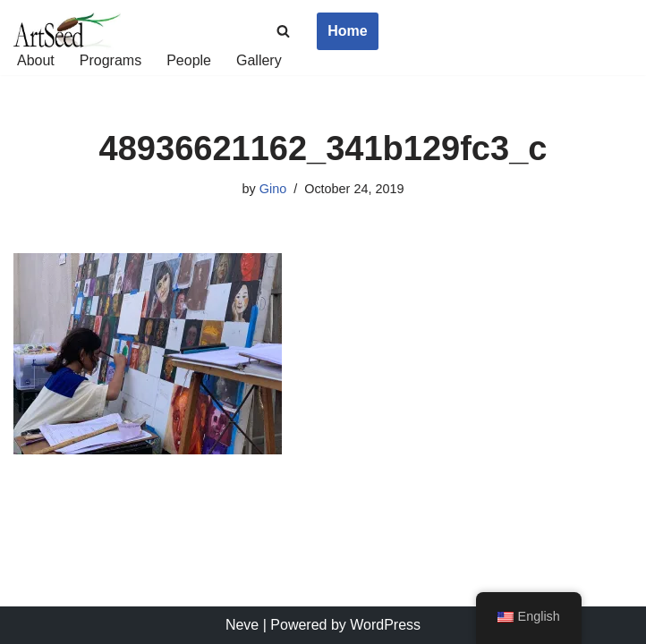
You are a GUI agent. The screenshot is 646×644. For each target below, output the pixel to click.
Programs (110, 60)
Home (347, 31)
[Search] (283, 31)
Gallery (259, 60)
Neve (242, 625)
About (36, 60)
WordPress (385, 625)
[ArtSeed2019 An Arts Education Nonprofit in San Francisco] (67, 31)
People (189, 60)
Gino (273, 189)
